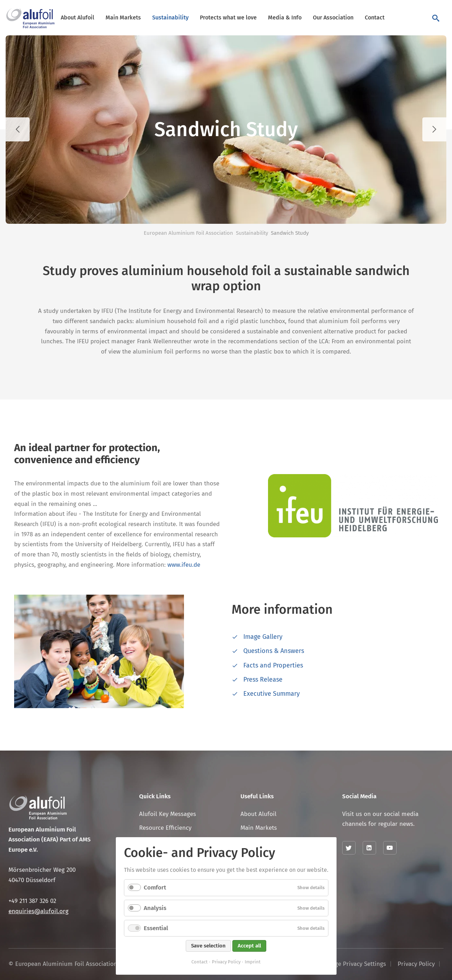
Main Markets (123, 17)
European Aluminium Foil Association (188, 233)
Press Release (263, 679)
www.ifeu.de (184, 565)
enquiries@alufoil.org (38, 911)
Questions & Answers (274, 651)
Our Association (333, 17)
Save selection (208, 946)
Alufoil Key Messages (168, 814)
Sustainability (170, 17)
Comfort (155, 888)
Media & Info (285, 17)
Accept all (249, 946)
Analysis (155, 908)
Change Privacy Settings (353, 964)
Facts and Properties (273, 665)
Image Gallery (263, 637)
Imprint (253, 962)
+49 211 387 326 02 (32, 901)
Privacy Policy (226, 962)
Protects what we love (228, 17)
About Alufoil (78, 17)
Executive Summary (272, 694)
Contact (375, 17)
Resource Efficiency (165, 828)
